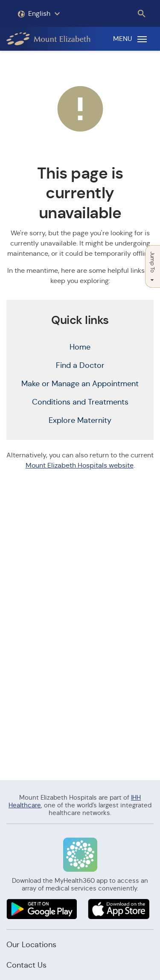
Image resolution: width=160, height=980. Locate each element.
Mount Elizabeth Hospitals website (80, 465)
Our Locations (31, 945)
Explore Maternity (80, 420)
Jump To (153, 266)
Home (80, 347)
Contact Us (26, 965)
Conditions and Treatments (80, 402)
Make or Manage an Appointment (80, 384)
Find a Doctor (80, 365)
